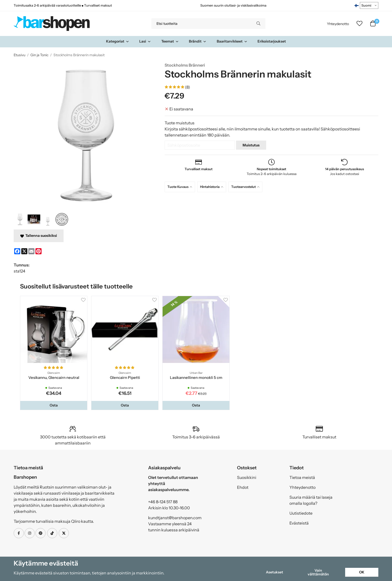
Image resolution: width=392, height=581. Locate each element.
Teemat (170, 41)
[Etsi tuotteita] (201, 24)
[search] (258, 24)
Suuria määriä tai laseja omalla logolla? (311, 500)
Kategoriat (118, 41)
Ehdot (243, 487)
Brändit (198, 41)
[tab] (181, 187)
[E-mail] (31, 251)
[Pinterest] (38, 251)
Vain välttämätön (318, 572)
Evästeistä (299, 523)
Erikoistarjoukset (272, 41)
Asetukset (275, 572)
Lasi (145, 41)
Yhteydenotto (338, 24)
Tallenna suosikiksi (39, 236)
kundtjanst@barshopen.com (175, 518)
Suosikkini (247, 477)
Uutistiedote (301, 513)
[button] (54, 405)
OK (362, 572)
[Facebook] (17, 251)
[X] (24, 251)
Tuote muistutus (180, 123)
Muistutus (251, 145)
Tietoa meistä (302, 477)
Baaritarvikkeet (232, 41)
